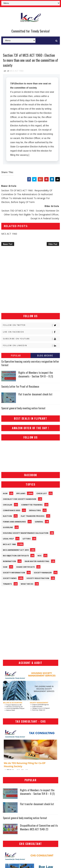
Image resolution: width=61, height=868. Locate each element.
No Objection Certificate (16, 556)
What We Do (27, 584)
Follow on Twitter (31, 325)
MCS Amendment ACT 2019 (16, 550)
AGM (5, 493)
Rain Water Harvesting (37, 561)
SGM (5, 567)
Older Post (53, 244)
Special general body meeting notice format (23, 408)
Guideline (8, 527)
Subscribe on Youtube (31, 339)
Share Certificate (25, 567)
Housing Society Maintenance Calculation (26, 533)
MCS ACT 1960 (17, 71)
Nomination (9, 561)
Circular (8, 505)
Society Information (14, 573)
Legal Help (8, 539)
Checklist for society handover (20, 499)
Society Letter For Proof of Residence (20, 386)
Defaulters (35, 510)
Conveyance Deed (12, 510)
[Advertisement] (30, 279)
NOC (40, 556)
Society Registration (38, 578)
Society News (10, 578)
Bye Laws (21, 493)
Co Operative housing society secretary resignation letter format (30, 363)
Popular (16, 355)
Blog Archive (45, 355)
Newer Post (8, 244)
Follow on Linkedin (31, 346)
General (39, 522)
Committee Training (32, 505)
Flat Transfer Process (33, 516)
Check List (42, 493)
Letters (27, 539)
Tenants (7, 584)
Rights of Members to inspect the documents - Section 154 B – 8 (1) (36, 374)
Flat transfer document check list (35, 394)
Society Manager (43, 573)
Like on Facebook (31, 332)
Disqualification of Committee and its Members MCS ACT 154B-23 (39, 827)
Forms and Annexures (14, 522)
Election (7, 516)
